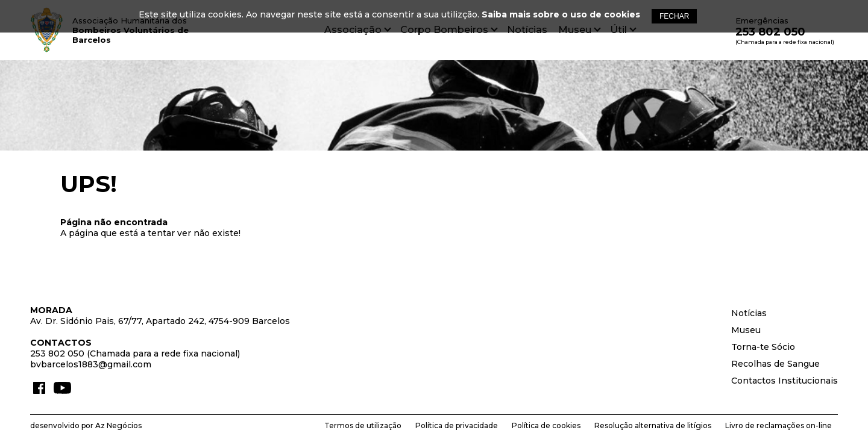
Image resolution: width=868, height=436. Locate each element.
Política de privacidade (457, 425)
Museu (746, 330)
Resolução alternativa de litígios (653, 425)
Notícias (749, 313)
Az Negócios (118, 425)
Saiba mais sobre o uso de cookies (561, 14)
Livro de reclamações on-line (778, 425)
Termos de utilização (363, 425)
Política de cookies (546, 425)
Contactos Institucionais (785, 381)
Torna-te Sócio (763, 347)
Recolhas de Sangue (775, 364)
